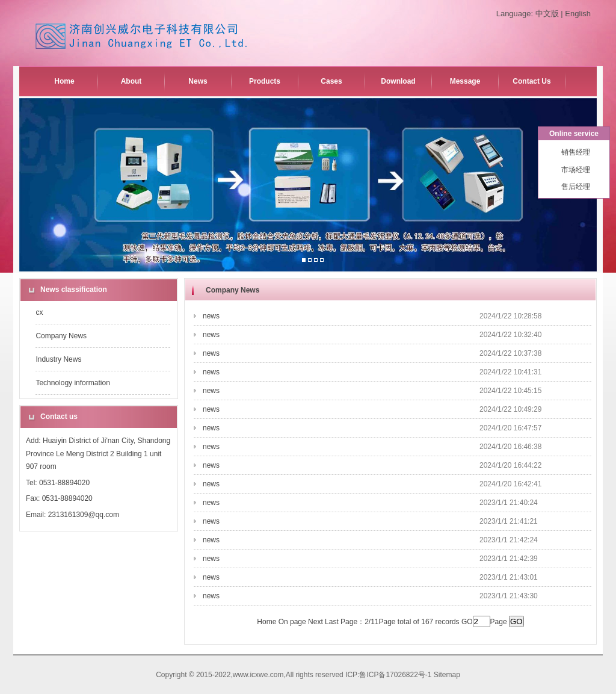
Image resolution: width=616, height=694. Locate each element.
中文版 (547, 14)
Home (64, 81)
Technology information (72, 383)
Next (316, 622)
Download (398, 81)
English (578, 14)
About (131, 81)
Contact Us (531, 81)
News (198, 81)
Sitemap (447, 675)
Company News (61, 336)
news (211, 316)
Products (265, 81)
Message (465, 81)
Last (332, 622)
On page (292, 622)
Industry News (58, 359)
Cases (331, 81)
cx (39, 312)
